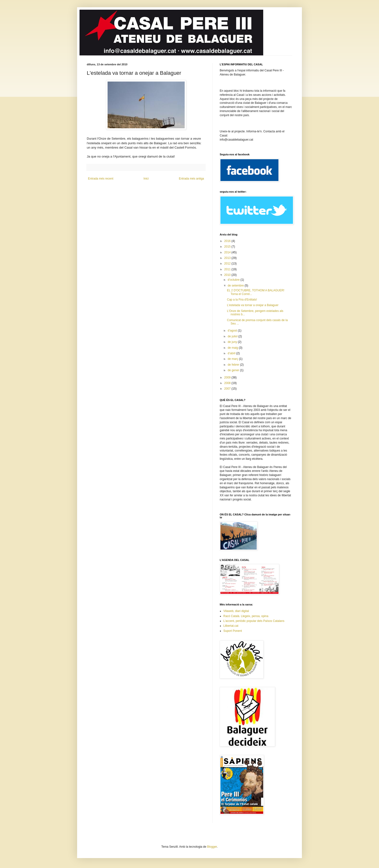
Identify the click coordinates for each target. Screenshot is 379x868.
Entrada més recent (101, 179)
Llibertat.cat (231, 626)
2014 (228, 252)
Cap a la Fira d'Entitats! (242, 300)
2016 (228, 241)
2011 (228, 269)
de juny (233, 342)
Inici (146, 179)
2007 (228, 389)
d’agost (233, 331)
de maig (233, 348)
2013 (228, 258)
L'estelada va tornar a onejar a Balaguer (253, 305)
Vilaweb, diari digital (236, 611)
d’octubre (234, 280)
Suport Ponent (233, 631)
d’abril (232, 353)
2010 (228, 275)
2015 (228, 247)
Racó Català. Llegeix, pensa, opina (246, 616)
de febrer (234, 365)
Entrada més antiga (191, 179)
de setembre (236, 286)
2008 (228, 383)
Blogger (212, 847)
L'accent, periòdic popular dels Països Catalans (254, 621)
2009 (228, 377)
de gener (234, 370)
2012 (228, 264)
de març (233, 359)
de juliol (233, 336)
